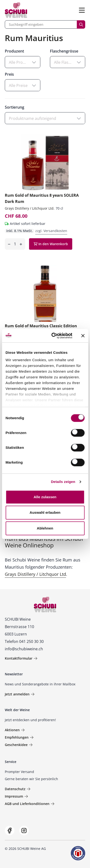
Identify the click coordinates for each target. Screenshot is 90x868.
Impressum (16, 796)
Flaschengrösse (64, 51)
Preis (9, 74)
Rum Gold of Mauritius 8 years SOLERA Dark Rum (42, 198)
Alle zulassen (45, 497)
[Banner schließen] (83, 336)
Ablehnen (45, 528)
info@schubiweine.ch (24, 649)
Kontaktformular (21, 658)
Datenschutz (18, 789)
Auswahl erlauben (45, 512)
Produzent (14, 51)
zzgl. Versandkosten (51, 231)
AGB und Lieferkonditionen (30, 804)
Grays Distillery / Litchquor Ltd (35, 574)
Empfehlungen (19, 737)
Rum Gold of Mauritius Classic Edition (41, 326)
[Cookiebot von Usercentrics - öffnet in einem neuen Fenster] (54, 336)
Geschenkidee (19, 745)
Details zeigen (63, 482)
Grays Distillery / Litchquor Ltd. (30, 208)
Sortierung (15, 107)
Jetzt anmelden (20, 694)
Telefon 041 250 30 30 (24, 641)
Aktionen (15, 730)
